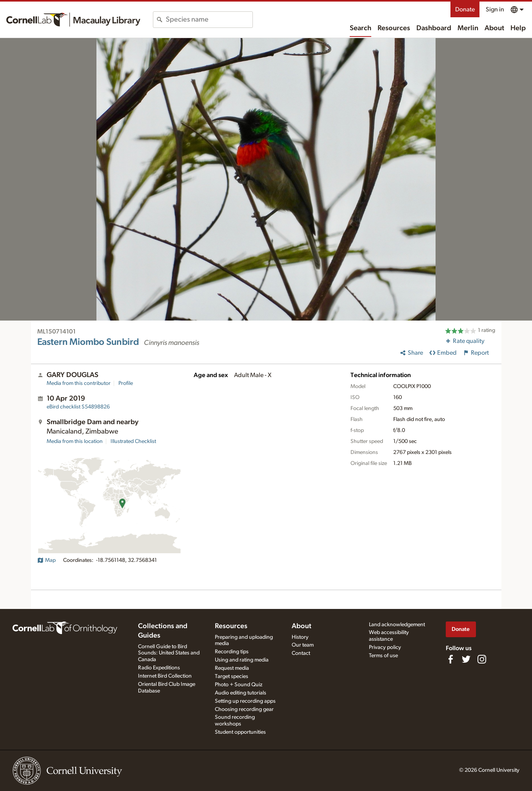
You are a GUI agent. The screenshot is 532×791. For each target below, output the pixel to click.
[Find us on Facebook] (450, 659)
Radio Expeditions (159, 668)
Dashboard (434, 28)
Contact (301, 653)
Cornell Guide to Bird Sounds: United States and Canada (169, 653)
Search (360, 28)
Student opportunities (240, 732)
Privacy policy (385, 647)
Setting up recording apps (245, 701)
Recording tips (232, 652)
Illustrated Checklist (133, 441)
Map (46, 560)
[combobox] (209, 20)
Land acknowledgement (397, 625)
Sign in (495, 9)
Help (518, 28)
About (494, 28)
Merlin (468, 28)
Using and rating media (242, 660)
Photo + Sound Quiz (239, 685)
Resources (394, 28)
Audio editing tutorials (241, 693)
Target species (232, 676)
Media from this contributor (79, 383)
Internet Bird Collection (165, 676)
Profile (126, 383)
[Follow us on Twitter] (466, 659)
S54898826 (78, 407)
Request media (232, 668)
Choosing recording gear (244, 709)
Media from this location (75, 441)
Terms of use (383, 656)
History (300, 637)
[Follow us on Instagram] (482, 659)
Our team (303, 645)
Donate (465, 9)
